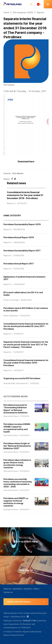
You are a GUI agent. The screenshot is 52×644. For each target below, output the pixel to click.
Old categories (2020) (23, 12)
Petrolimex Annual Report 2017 (19, 264)
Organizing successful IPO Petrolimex (22, 378)
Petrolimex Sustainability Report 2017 (22, 251)
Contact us (8, 592)
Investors (28, 589)
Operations (18, 589)
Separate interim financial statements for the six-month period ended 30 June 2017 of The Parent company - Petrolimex (26, 345)
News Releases (11, 316)
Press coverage (11, 300)
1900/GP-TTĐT (29, 621)
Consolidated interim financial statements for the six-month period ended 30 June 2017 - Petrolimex (26, 326)
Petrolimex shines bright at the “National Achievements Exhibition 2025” (17, 446)
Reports (41, 12)
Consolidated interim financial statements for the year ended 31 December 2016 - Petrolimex (25, 195)
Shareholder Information (15, 383)
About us (7, 589)
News (36, 589)
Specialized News (11, 416)
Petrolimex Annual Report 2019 (19, 237)
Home (6, 12)
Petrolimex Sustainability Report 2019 (22, 224)
